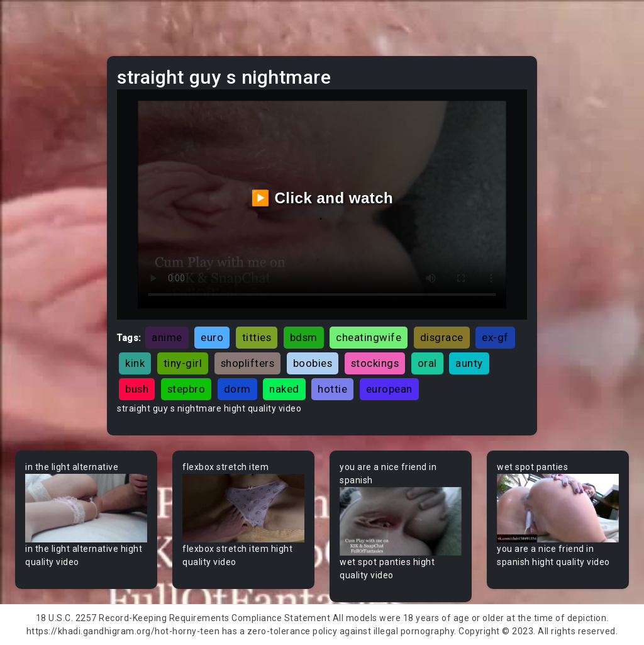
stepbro (186, 389)
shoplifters (248, 363)
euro (212, 337)
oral (427, 363)
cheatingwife (369, 337)
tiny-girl (183, 363)
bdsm (304, 337)
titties (257, 337)
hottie (332, 389)
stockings (375, 363)
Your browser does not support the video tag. (86, 508)
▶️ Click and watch (322, 198)
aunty (469, 363)
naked (284, 389)
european (389, 389)
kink (135, 363)
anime (167, 337)
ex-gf (495, 337)
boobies (313, 363)
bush (137, 389)
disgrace (442, 337)
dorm (237, 389)
